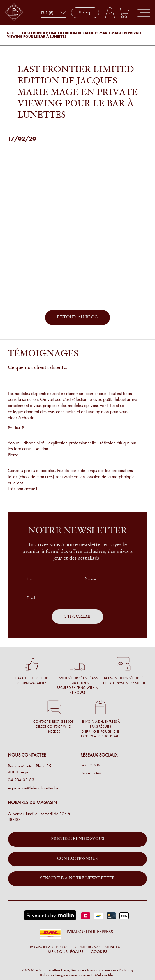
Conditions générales (97, 947)
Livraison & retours (48, 947)
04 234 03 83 (21, 780)
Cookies (99, 952)
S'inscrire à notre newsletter (77, 878)
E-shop (85, 12)
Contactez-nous (77, 859)
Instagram (91, 773)
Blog (11, 33)
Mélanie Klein (105, 975)
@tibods (46, 975)
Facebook (90, 765)
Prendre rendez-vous (77, 839)
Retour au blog (77, 317)
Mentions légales (66, 952)
